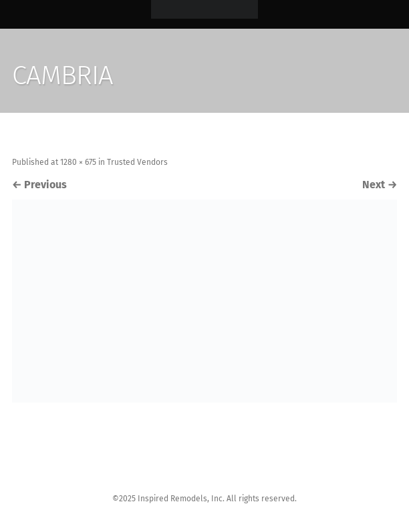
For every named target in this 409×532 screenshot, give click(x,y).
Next (380, 185)
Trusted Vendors (137, 162)
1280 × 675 (78, 162)
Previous (39, 185)
